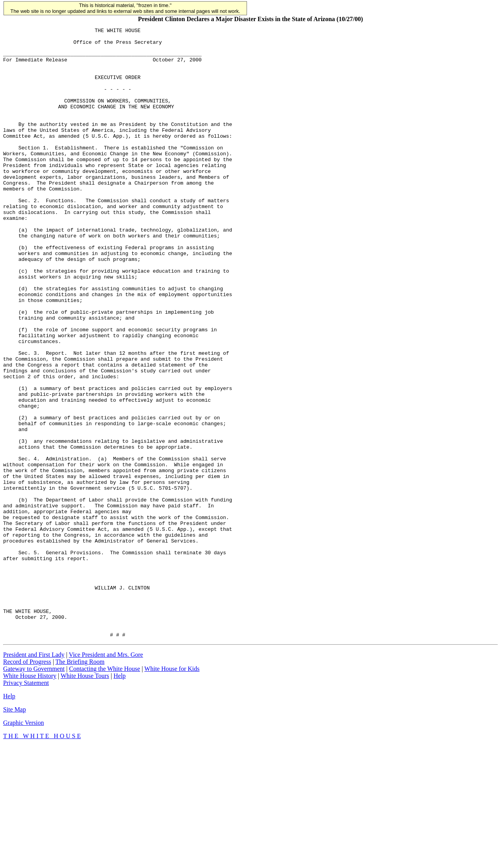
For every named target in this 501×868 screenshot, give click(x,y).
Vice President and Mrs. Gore (106, 777)
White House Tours (85, 798)
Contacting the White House (104, 791)
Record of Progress (27, 784)
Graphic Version (23, 845)
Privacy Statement (26, 805)
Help (120, 798)
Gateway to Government (34, 791)
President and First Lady (34, 777)
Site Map (14, 831)
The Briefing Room (80, 784)
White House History (30, 798)
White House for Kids (172, 791)
